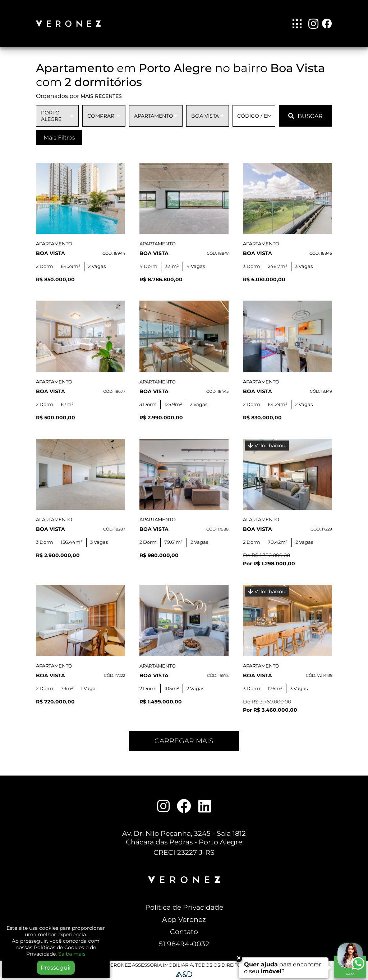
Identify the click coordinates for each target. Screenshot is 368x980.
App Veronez (184, 919)
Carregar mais (184, 741)
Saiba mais (72, 954)
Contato (184, 932)
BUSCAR (305, 116)
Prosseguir (56, 968)
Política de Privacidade (184, 907)
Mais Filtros (59, 138)
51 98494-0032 (184, 944)
